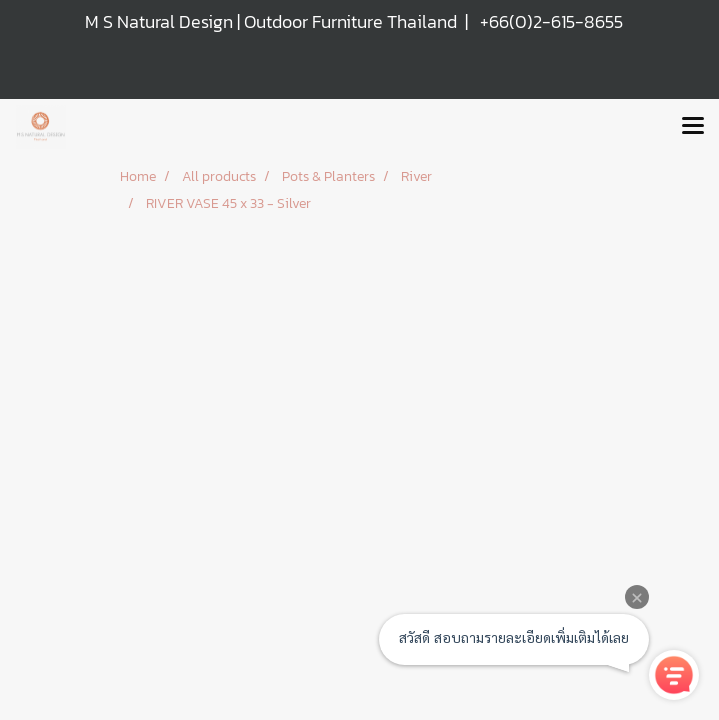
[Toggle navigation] (693, 127)
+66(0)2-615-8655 (551, 21)
